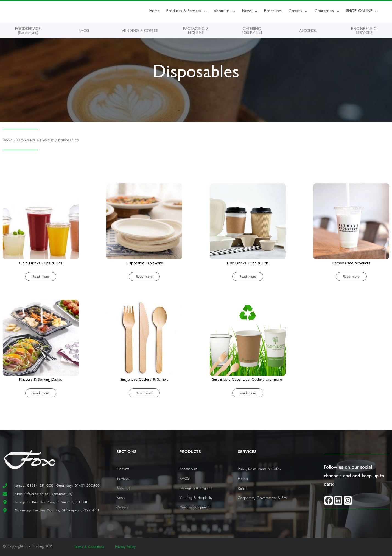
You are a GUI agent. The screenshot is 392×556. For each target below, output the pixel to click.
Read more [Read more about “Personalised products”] (351, 276)
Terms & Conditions (89, 547)
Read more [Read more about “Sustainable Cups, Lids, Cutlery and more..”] (248, 393)
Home (154, 11)
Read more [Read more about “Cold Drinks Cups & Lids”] (41, 276)
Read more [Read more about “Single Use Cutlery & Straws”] (144, 393)
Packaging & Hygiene (35, 140)
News (250, 12)
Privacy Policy (125, 547)
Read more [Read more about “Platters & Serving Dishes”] (41, 393)
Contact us (327, 12)
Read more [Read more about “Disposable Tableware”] (144, 276)
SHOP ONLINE (362, 12)
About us (224, 12)
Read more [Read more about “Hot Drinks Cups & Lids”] (248, 276)
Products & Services (187, 12)
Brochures (273, 11)
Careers (298, 12)
